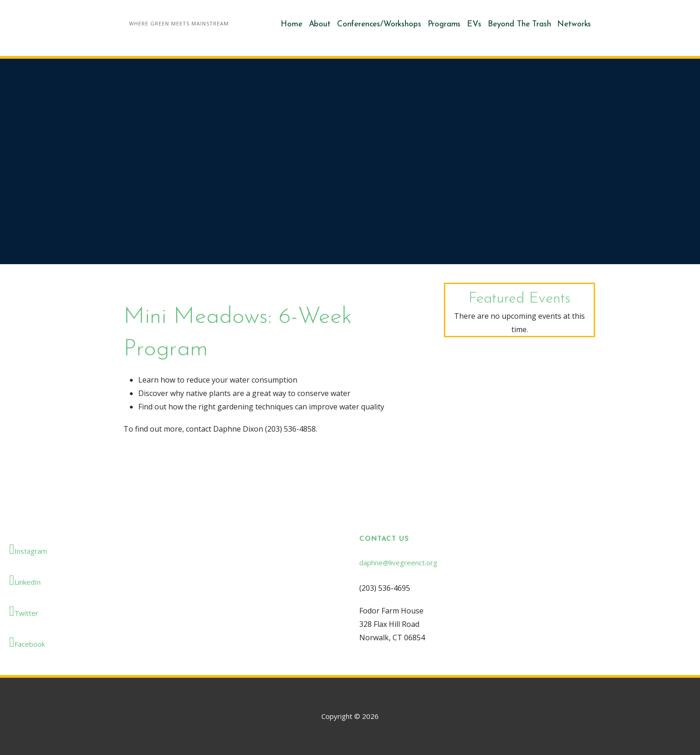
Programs (444, 24)
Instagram (28, 549)
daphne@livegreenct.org (398, 563)
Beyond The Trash (519, 24)
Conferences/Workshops (379, 24)
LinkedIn (25, 580)
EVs (474, 24)
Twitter (24, 611)
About (320, 24)
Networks (574, 24)
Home (291, 24)
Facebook (27, 642)
